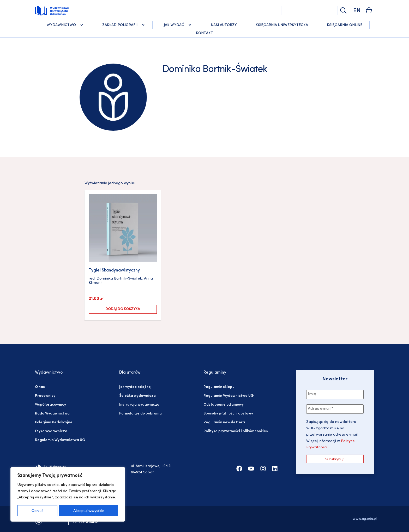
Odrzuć (37, 511)
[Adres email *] (335, 409)
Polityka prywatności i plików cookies (236, 431)
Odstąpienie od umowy (224, 405)
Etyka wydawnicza (51, 431)
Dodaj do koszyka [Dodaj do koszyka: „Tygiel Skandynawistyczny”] (123, 309)
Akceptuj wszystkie (89, 511)
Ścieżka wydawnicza (137, 396)
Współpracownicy (50, 405)
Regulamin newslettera (224, 422)
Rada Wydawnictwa (52, 414)
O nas (40, 387)
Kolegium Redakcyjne (54, 422)
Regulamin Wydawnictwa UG (60, 440)
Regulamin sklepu (219, 387)
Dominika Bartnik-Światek (119, 279)
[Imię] (335, 394)
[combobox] (309, 11)
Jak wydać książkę (135, 387)
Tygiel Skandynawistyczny (114, 270)
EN (357, 11)
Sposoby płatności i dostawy (228, 414)
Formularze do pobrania (140, 414)
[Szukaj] (343, 11)
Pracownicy (45, 396)
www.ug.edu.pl (365, 519)
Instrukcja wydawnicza (139, 405)
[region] (68, 494)
